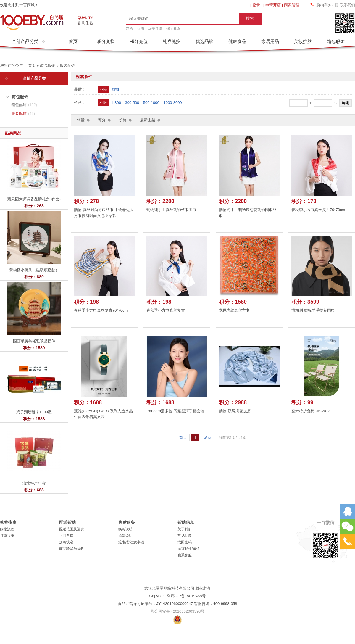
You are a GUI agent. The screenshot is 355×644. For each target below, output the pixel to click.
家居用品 (270, 41)
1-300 (116, 103)
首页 (73, 41)
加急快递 (66, 542)
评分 (102, 120)
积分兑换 (106, 41)
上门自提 (66, 536)
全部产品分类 (26, 41)
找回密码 (185, 542)
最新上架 (148, 120)
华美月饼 (155, 29)
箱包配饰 (24, 105)
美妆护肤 (303, 41)
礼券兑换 (172, 41)
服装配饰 (67, 66)
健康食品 (237, 41)
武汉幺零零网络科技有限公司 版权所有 (178, 588)
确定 (346, 103)
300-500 (132, 103)
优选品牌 (204, 41)
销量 (81, 120)
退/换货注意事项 (131, 542)
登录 (256, 5)
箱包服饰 (336, 41)
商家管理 (292, 5)
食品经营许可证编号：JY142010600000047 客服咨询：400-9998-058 (177, 604)
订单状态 (7, 536)
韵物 (115, 89)
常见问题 (185, 536)
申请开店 (273, 5)
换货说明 (125, 529)
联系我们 (347, 5)
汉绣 (129, 29)
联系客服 (185, 555)
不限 (103, 89)
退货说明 (125, 536)
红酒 (141, 29)
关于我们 (185, 529)
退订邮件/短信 (189, 549)
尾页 (207, 438)
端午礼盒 (173, 29)
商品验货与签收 (72, 549)
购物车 (324, 5)
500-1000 (151, 103)
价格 (123, 120)
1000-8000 (172, 103)
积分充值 (139, 41)
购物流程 (7, 529)
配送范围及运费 (72, 529)
